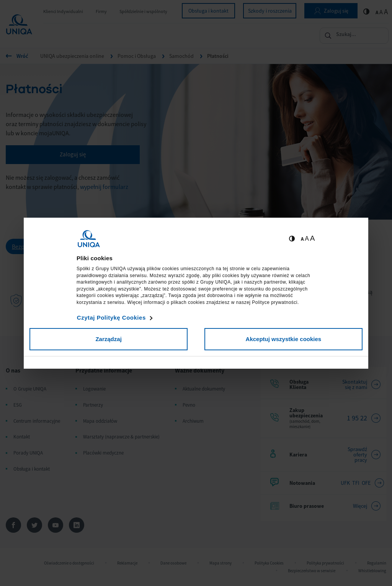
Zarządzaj (108, 339)
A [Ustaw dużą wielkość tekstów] (313, 238)
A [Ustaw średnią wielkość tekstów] (307, 239)
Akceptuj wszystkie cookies (284, 339)
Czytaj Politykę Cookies (111, 318)
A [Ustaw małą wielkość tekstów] (302, 239)
